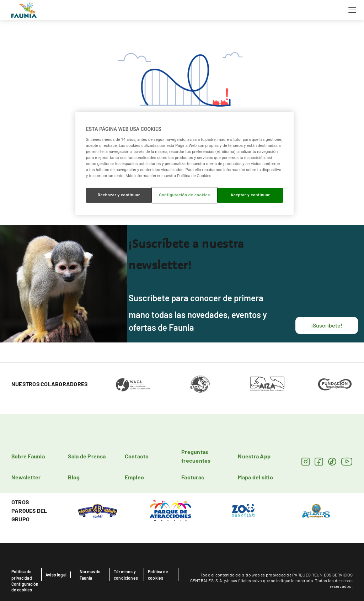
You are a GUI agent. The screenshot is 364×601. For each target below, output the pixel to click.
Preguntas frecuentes (196, 456)
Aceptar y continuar (250, 195)
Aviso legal (56, 575)
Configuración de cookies (25, 587)
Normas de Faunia (90, 575)
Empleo (134, 477)
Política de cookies (158, 575)
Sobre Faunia (28, 456)
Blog (74, 477)
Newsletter (26, 477)
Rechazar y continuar (119, 195)
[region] (184, 163)
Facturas (193, 477)
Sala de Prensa (87, 456)
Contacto (137, 456)
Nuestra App (254, 456)
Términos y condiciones (126, 575)
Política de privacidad (22, 575)
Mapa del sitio (255, 477)
